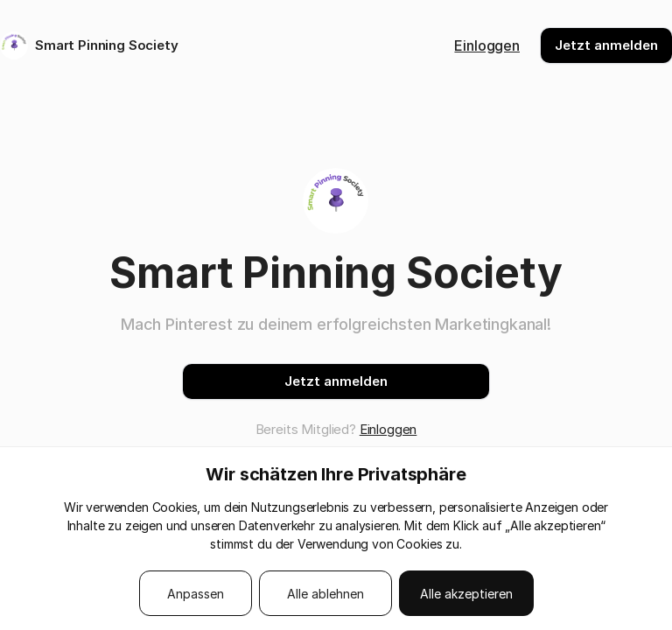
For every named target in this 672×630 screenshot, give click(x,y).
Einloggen (487, 45)
